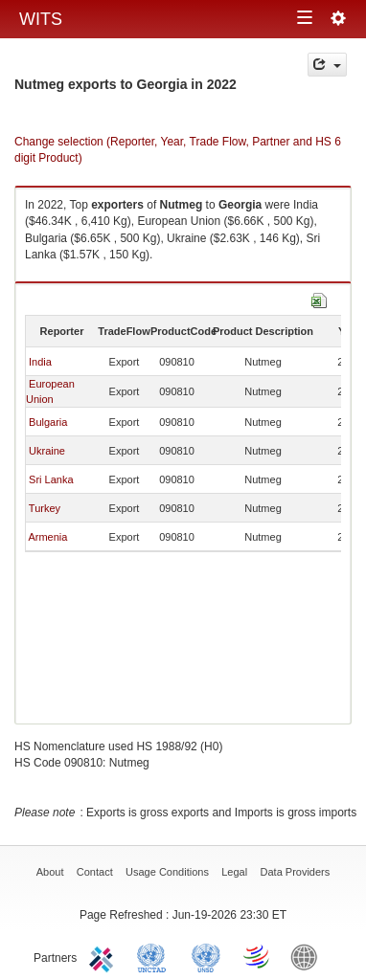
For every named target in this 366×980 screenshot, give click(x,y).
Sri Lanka (51, 479)
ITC (104, 956)
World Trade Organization (258, 956)
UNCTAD (155, 956)
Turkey (45, 508)
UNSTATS (206, 956)
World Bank (309, 956)
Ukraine (47, 451)
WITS (41, 19)
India (40, 362)
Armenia (47, 537)
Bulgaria (48, 422)
